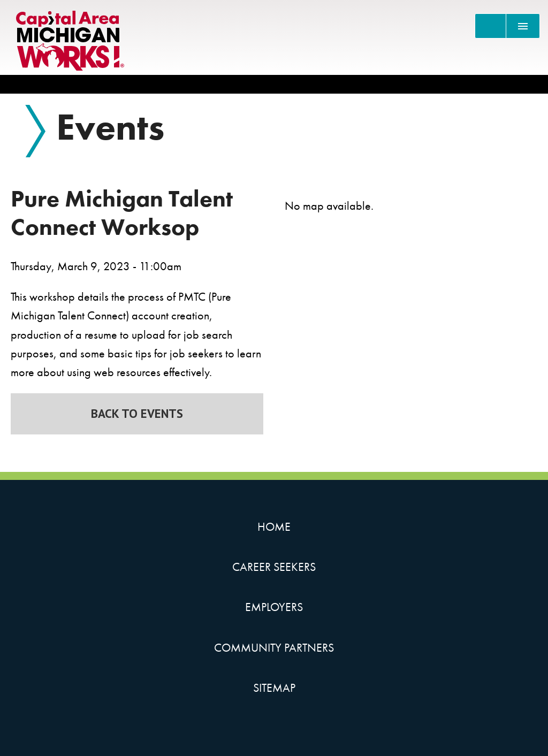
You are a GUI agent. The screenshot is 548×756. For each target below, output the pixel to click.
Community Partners (274, 648)
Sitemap (274, 688)
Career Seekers (274, 567)
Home (274, 527)
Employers (274, 607)
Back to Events (137, 413)
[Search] (490, 26)
